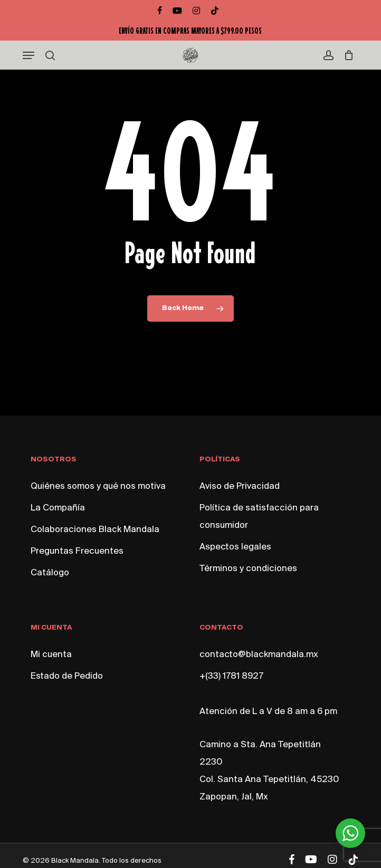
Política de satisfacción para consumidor (259, 517)
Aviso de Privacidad (240, 486)
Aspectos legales (235, 547)
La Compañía (58, 508)
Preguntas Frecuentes (77, 551)
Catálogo (50, 573)
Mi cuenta (51, 655)
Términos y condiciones (248, 569)
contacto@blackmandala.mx (259, 655)
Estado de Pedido (67, 676)
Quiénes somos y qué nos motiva (98, 486)
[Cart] (346, 55)
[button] (28, 55)
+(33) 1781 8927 (231, 676)
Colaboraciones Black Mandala (95, 530)
